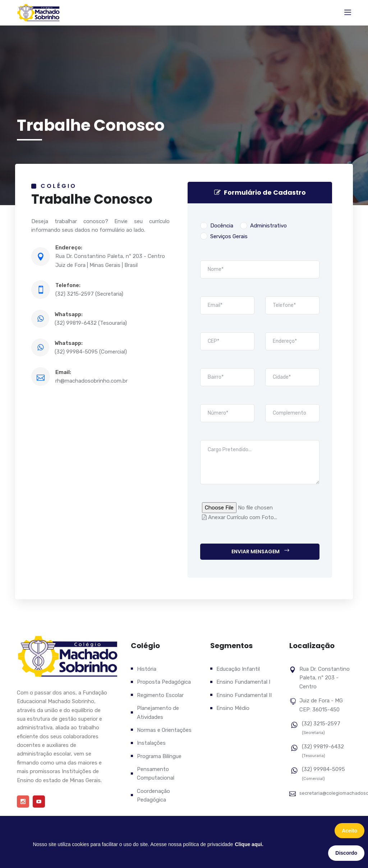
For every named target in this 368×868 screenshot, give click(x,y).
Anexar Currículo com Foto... (240, 517)
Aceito (349, 831)
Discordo (346, 853)
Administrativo (263, 226)
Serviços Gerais (224, 236)
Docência (217, 226)
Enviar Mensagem (261, 551)
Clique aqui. (249, 844)
